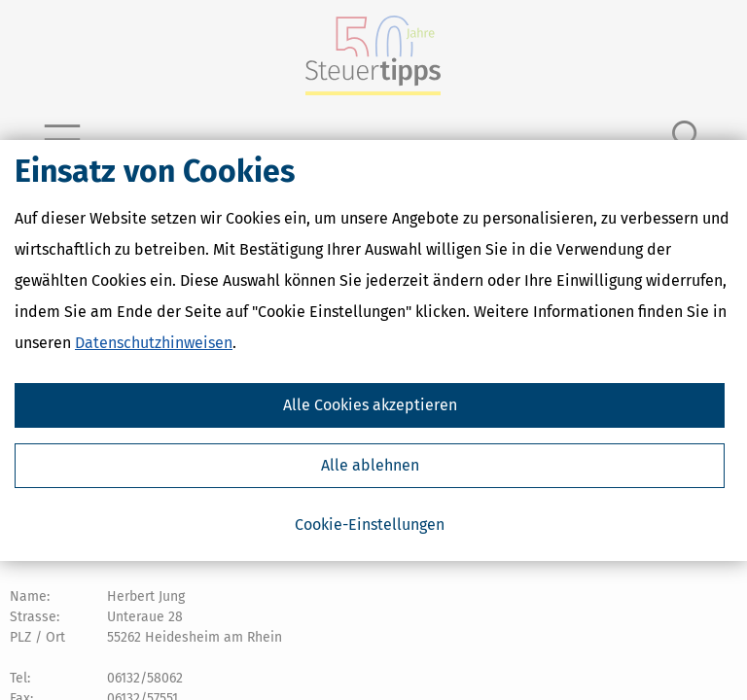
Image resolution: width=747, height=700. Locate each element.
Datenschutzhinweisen (154, 343)
